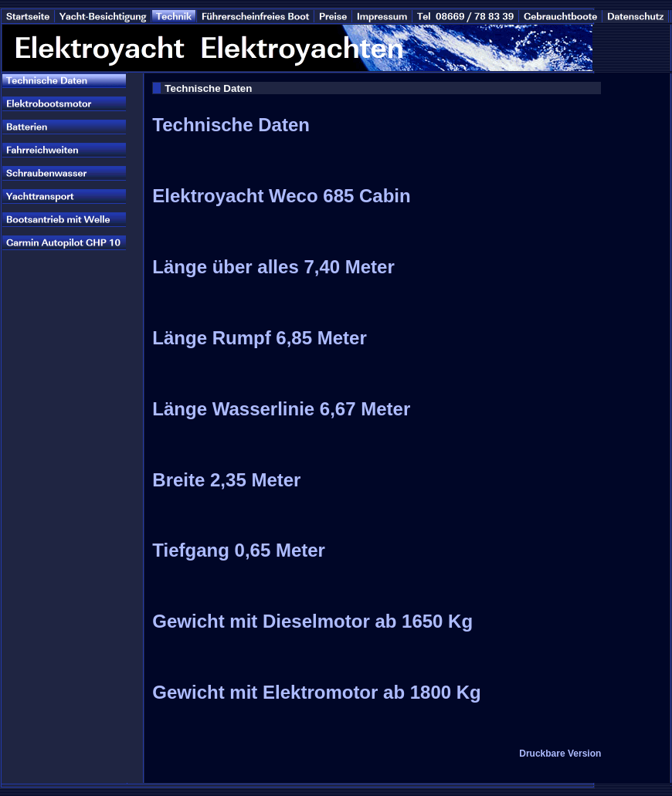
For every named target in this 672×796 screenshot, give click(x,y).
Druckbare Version (560, 754)
